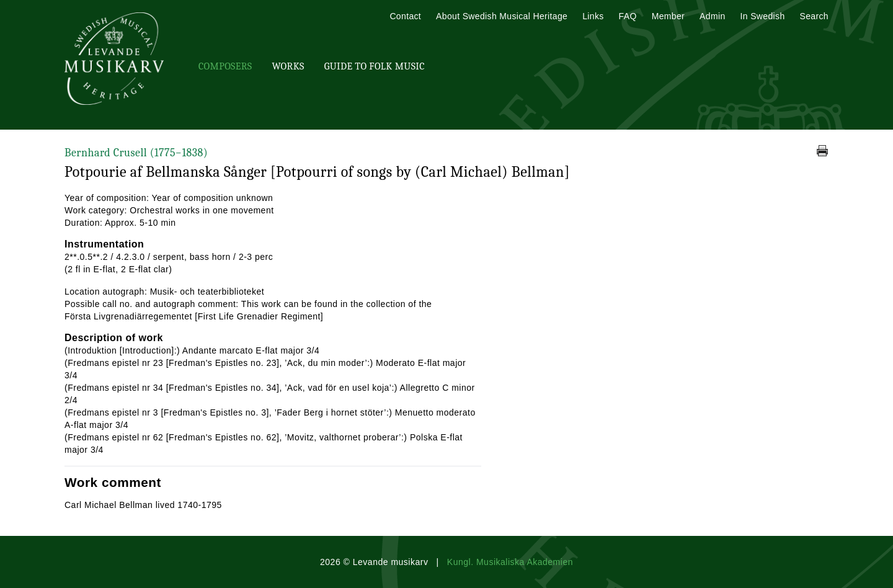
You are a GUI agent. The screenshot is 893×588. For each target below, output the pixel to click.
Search (814, 16)
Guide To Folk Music (375, 66)
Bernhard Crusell (136, 153)
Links (593, 16)
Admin (712, 16)
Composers (225, 66)
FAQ (628, 16)
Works (288, 66)
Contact (405, 16)
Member (668, 16)
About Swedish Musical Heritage (502, 16)
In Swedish (763, 16)
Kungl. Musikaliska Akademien (510, 562)
